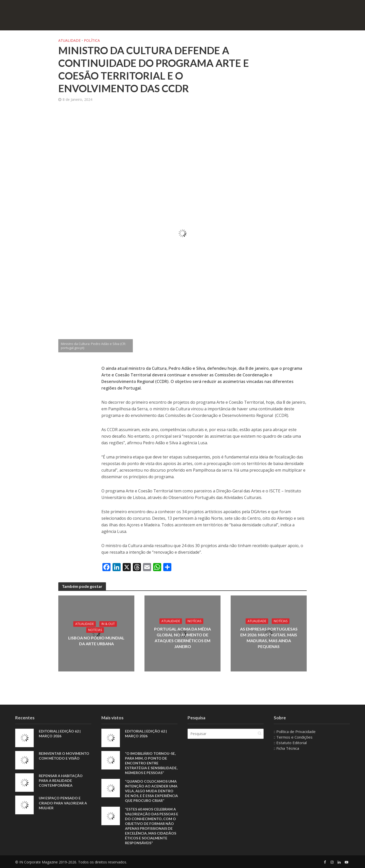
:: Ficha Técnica (286, 748)
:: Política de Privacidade (295, 731)
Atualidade (69, 40)
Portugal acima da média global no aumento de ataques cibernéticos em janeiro (182, 638)
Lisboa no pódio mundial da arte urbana (96, 641)
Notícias (95, 630)
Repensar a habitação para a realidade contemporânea (61, 780)
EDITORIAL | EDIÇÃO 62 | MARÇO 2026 (60, 734)
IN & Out (108, 624)
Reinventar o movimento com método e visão (64, 756)
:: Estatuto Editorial (290, 743)
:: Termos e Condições (293, 737)
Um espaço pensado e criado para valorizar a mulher (63, 803)
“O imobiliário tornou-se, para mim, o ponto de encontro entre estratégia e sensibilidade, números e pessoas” (151, 763)
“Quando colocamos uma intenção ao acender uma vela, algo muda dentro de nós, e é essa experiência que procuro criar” (151, 791)
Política (92, 40)
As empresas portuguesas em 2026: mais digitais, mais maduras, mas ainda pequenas (269, 638)
